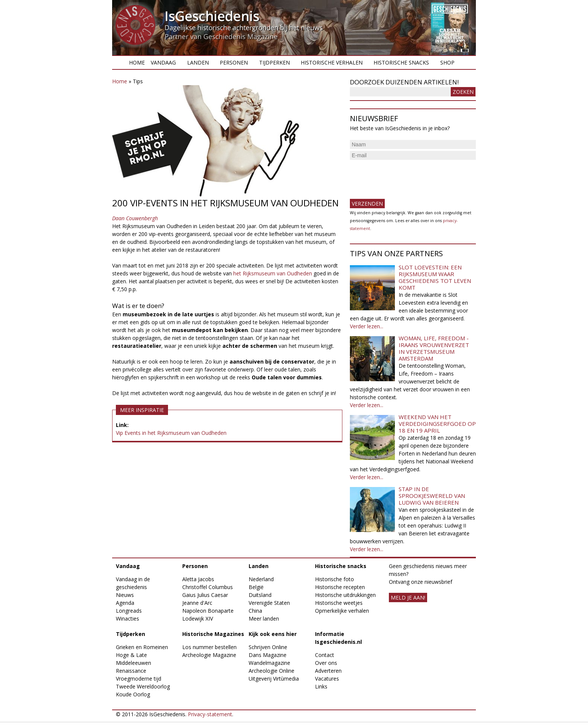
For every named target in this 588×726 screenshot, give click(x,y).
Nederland (261, 579)
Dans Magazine (268, 655)
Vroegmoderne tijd (139, 679)
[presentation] (407, 176)
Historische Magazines (213, 634)
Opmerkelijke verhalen (342, 611)
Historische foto (334, 579)
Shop (447, 62)
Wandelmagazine (269, 663)
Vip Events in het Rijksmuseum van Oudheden (171, 433)
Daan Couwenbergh (135, 218)
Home (137, 62)
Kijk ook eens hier (273, 634)
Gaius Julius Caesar (205, 595)
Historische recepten (340, 587)
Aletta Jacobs (198, 579)
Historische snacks (401, 62)
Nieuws (125, 595)
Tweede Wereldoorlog (143, 686)
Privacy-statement (210, 714)
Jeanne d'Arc (197, 603)
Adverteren (328, 671)
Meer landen (264, 619)
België (256, 587)
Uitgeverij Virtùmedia (274, 679)
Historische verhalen (332, 62)
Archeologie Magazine (209, 655)
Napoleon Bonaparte (208, 611)
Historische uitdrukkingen (345, 595)
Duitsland (260, 595)
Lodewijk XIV (198, 619)
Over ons (326, 663)
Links (321, 686)
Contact (325, 655)
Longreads (129, 611)
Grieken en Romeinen (142, 647)
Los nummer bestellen (209, 647)
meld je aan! (408, 597)
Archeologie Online (271, 671)
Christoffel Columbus (208, 587)
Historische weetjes (339, 603)
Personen (234, 62)
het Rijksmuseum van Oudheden (273, 273)
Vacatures (327, 679)
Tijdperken (274, 62)
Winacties (127, 619)
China (255, 611)
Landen (198, 62)
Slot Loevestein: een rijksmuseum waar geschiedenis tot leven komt (435, 277)
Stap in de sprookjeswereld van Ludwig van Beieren (432, 496)
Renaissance (131, 671)
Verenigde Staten (269, 603)
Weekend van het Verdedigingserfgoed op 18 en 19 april (437, 424)
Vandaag (163, 62)
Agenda (125, 603)
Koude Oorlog (133, 694)
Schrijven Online (268, 647)
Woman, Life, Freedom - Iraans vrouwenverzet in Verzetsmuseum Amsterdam (434, 348)
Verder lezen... (367, 326)
